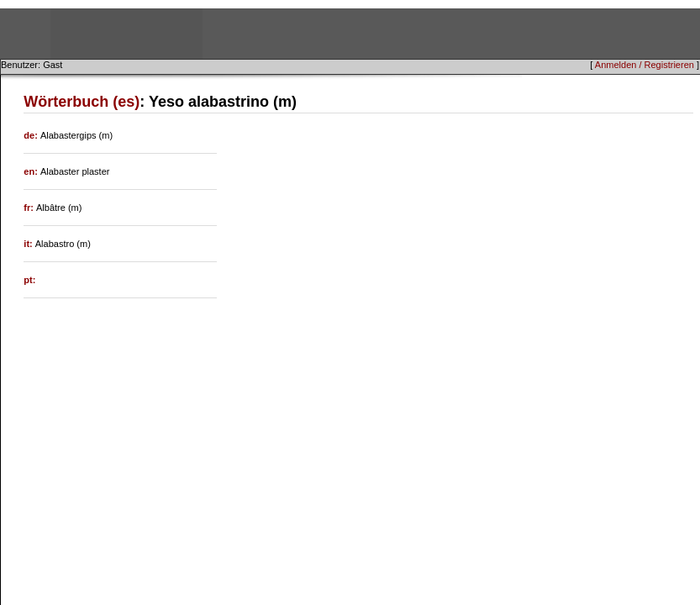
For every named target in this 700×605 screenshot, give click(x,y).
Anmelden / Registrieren (645, 65)
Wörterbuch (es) (82, 102)
